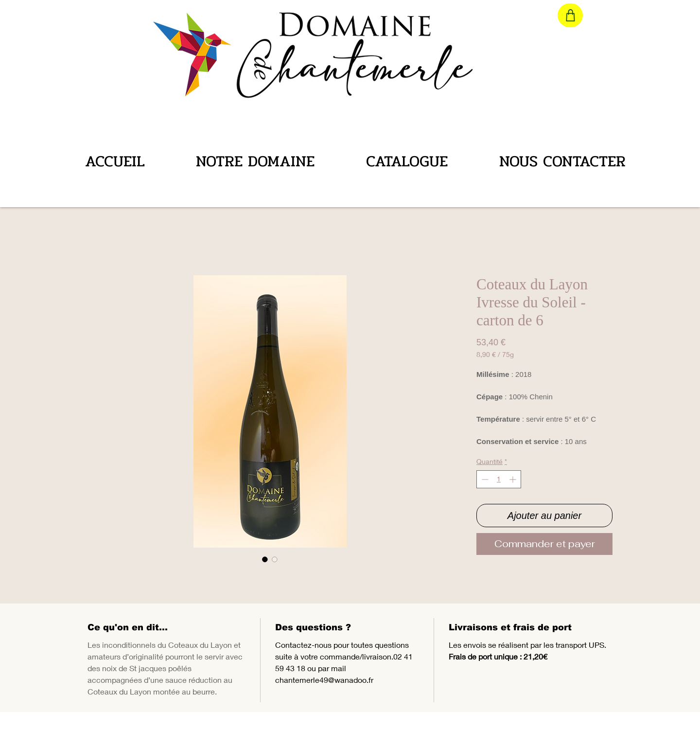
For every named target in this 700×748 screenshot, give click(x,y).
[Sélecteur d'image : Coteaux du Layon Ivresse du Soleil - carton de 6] (265, 559)
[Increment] (514, 479)
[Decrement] (484, 479)
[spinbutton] (499, 479)
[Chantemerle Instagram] (360, 732)
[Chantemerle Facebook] (341, 732)
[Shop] (570, 15)
